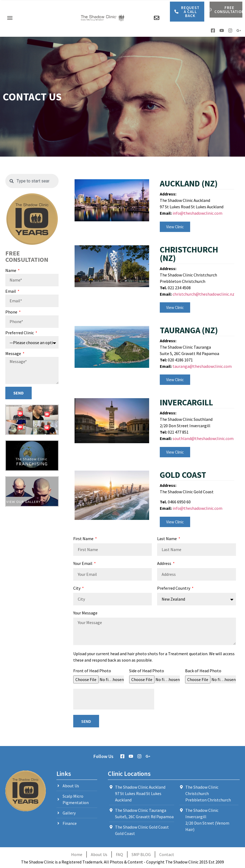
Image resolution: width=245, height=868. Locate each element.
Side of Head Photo (147, 671)
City (77, 588)
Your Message (85, 613)
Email (11, 291)
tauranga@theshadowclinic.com (202, 366)
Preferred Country (174, 588)
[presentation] (114, 699)
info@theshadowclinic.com (197, 213)
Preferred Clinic (20, 333)
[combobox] (32, 181)
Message (14, 354)
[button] (10, 18)
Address (165, 564)
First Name (84, 539)
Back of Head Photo (203, 671)
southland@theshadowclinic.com (203, 438)
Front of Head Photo (92, 671)
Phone (12, 312)
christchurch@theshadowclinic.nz (203, 294)
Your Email (83, 564)
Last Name (167, 539)
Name (11, 271)
